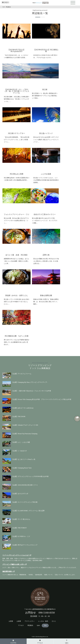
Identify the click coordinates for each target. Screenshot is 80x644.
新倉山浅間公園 (46, 295)
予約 (45, 626)
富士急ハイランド (46, 133)
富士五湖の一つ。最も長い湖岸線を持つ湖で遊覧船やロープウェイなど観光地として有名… (45, 96)
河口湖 (45, 90)
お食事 (19, 621)
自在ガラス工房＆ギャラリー (45, 214)
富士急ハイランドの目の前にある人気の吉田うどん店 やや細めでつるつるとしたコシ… (17, 302)
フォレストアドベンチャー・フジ (17, 214)
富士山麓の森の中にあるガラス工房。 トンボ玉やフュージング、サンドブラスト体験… (45, 221)
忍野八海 (46, 255)
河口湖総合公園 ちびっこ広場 (17, 336)
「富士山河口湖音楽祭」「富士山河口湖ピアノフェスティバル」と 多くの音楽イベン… (17, 140)
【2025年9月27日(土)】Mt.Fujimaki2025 (16, 51)
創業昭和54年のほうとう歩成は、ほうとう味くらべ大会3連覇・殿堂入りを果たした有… (17, 261)
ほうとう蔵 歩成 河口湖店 (17, 255)
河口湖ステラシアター (17, 133)
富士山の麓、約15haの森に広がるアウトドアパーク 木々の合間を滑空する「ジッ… (16, 221)
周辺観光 (30, 625)
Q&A (38, 625)
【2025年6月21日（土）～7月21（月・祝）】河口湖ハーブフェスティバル (17, 91)
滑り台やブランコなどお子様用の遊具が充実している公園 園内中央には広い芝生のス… (17, 342)
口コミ (54, 621)
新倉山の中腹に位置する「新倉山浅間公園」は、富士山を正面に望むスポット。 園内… (46, 302)
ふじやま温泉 (46, 174)
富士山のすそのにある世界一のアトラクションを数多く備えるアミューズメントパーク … (46, 140)
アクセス (21, 625)
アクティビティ (30, 621)
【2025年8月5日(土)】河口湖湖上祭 (46, 51)
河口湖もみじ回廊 (17, 174)
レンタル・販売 (43, 621)
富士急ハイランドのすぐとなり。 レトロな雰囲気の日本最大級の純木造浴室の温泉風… (46, 180)
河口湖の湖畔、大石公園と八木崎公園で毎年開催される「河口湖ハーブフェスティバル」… (17, 99)
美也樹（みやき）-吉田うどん (17, 295)
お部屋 (11, 621)
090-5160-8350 (47, 613)
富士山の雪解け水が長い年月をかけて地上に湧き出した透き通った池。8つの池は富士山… (46, 261)
